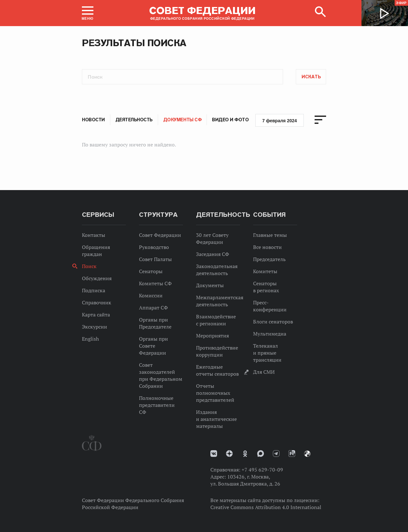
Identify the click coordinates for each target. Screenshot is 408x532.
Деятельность (134, 120)
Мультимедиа (270, 334)
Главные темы (270, 235)
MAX (261, 454)
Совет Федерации (160, 235)
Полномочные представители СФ (157, 405)
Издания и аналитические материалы (216, 419)
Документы (210, 285)
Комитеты (265, 271)
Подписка (94, 290)
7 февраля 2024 (280, 121)
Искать (311, 77)
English (90, 339)
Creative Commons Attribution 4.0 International (266, 507)
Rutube (292, 454)
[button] (88, 13)
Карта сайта (96, 315)
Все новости (267, 247)
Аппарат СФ (153, 308)
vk (214, 454)
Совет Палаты (155, 259)
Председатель (269, 259)
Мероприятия (212, 336)
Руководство (154, 247)
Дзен (229, 454)
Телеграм (276, 454)
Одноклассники (245, 454)
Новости (93, 120)
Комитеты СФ (155, 283)
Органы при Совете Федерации (153, 346)
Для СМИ (264, 372)
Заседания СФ (213, 254)
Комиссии (151, 295)
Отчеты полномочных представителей (215, 393)
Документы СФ (182, 120)
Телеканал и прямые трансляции (267, 353)
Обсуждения (97, 278)
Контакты (94, 235)
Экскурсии (95, 327)
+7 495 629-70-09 (262, 470)
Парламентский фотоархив (307, 454)
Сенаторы (151, 271)
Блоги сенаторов (273, 322)
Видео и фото (230, 120)
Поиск (89, 266)
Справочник (97, 302)
